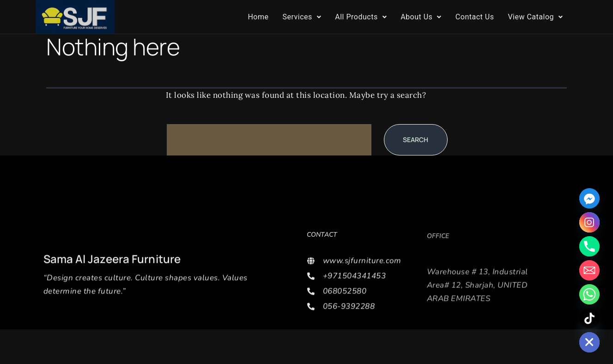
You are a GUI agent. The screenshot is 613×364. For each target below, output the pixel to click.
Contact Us (475, 17)
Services (302, 17)
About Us (421, 17)
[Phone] (589, 246)
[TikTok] (589, 318)
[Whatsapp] (589, 294)
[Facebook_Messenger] (589, 198)
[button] (302, 17)
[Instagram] (589, 222)
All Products (361, 17)
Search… (183, 115)
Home (258, 17)
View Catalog (535, 17)
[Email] (589, 270)
